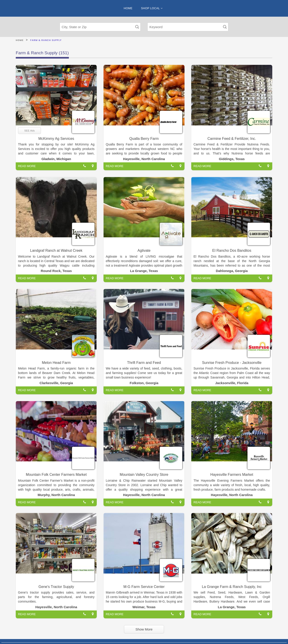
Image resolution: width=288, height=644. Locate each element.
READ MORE (27, 166)
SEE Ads (29, 131)
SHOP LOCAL (152, 8)
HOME (128, 8)
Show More (144, 629)
